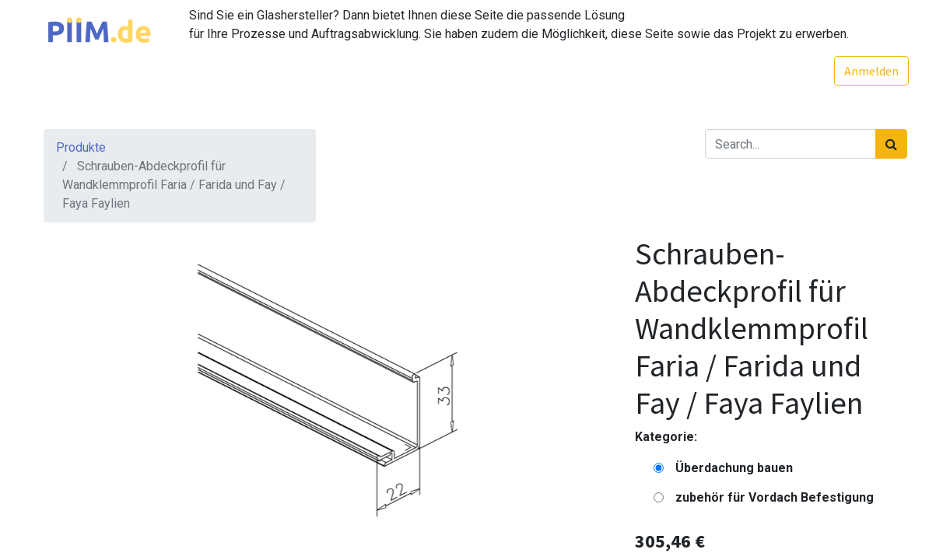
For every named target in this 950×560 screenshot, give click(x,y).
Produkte (81, 147)
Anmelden (870, 71)
